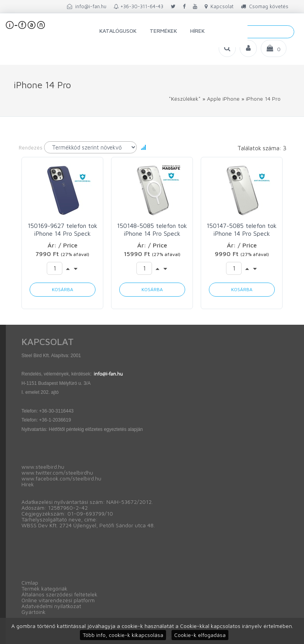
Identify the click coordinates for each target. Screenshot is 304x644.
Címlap (30, 583)
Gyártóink (34, 612)
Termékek (163, 31)
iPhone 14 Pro (263, 99)
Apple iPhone (223, 99)
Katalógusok (118, 31)
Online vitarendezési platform (58, 600)
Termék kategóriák (44, 588)
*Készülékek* (185, 99)
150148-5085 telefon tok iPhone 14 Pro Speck (152, 229)
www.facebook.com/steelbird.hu (61, 478)
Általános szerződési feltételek (59, 594)
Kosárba (63, 289)
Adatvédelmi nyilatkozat (51, 606)
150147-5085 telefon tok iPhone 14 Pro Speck (242, 229)
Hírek (197, 31)
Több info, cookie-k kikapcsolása (123, 635)
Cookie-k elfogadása (200, 635)
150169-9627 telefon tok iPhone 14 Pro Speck (63, 229)
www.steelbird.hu (43, 467)
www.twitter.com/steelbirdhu (57, 472)
